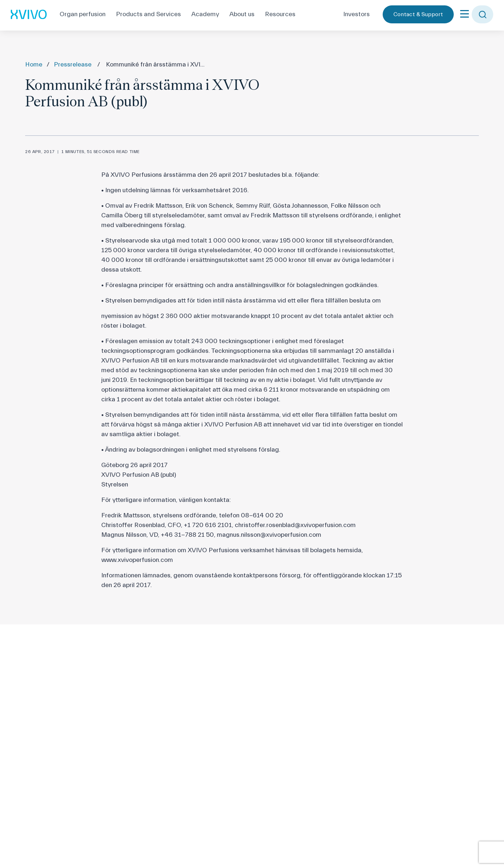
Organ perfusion (83, 14)
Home (34, 64)
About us (242, 14)
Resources (280, 14)
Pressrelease (73, 64)
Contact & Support (418, 14)
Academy (205, 14)
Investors (356, 14)
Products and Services (148, 14)
